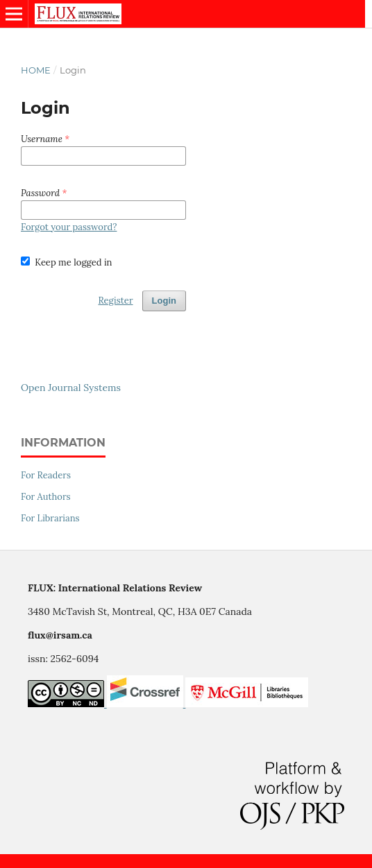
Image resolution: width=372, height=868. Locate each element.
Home (36, 70)
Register (115, 301)
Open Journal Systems (71, 388)
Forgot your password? (69, 227)
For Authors (46, 497)
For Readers (46, 475)
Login (164, 301)
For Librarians (50, 518)
